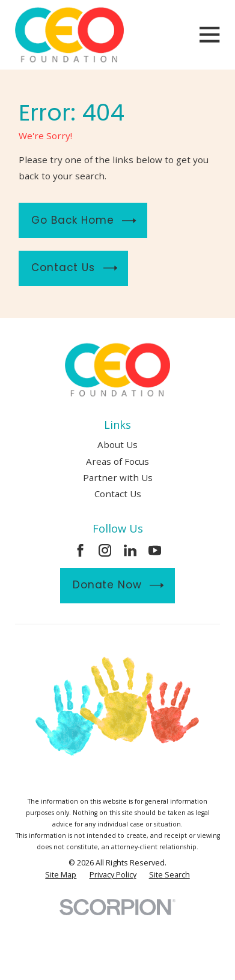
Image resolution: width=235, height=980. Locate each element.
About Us (117, 444)
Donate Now (118, 585)
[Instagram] (105, 550)
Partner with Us (118, 477)
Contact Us (74, 268)
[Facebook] (80, 550)
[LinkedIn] (130, 550)
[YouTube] (155, 550)
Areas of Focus (117, 461)
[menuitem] (61, 875)
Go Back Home (84, 220)
